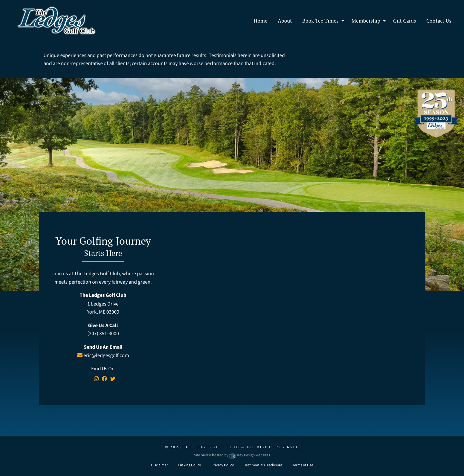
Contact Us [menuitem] (439, 21)
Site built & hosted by (232, 455)
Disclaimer (159, 465)
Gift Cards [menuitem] (405, 21)
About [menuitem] (285, 21)
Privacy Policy (223, 465)
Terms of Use (303, 465)
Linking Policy (190, 465)
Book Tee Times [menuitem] (320, 21)
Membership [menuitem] (366, 21)
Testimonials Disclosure (263, 465)
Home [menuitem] (261, 21)
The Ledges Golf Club (211, 447)
